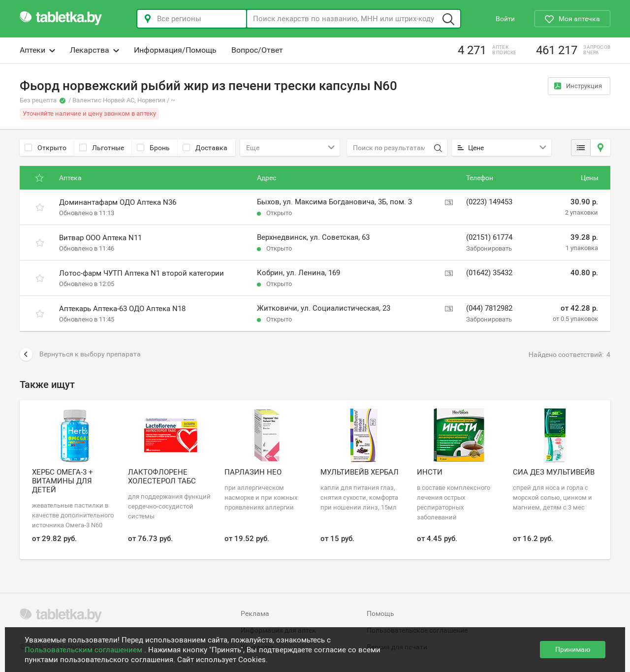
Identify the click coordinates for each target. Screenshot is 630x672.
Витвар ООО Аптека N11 (100, 238)
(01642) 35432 (489, 273)
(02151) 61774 (489, 237)
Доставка (205, 148)
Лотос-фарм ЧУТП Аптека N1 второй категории (142, 273)
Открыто (46, 148)
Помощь (380, 613)
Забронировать (489, 248)
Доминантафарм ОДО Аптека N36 (118, 202)
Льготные (102, 148)
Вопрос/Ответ (257, 50)
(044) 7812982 (489, 308)
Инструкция (578, 86)
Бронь (153, 148)
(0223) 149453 (489, 202)
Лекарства (94, 50)
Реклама (255, 613)
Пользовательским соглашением (84, 650)
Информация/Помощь (175, 50)
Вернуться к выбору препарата (80, 354)
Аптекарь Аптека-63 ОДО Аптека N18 (122, 309)
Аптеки (37, 50)
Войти (505, 19)
